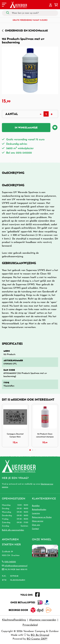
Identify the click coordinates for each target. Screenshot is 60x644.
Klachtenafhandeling (14, 620)
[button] (51, 5)
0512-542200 (10, 562)
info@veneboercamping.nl (16, 566)
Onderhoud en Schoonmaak (26, 30)
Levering (36, 513)
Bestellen (36, 506)
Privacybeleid (30, 625)
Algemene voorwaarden (43, 620)
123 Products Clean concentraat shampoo (45, 435)
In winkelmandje (26, 127)
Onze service (38, 521)
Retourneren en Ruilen (42, 517)
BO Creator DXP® (37, 639)
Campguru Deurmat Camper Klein (15, 435)
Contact (35, 529)
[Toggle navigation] (4, 5)
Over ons (36, 525)
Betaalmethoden (39, 510)
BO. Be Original (40, 635)
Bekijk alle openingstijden (13, 530)
